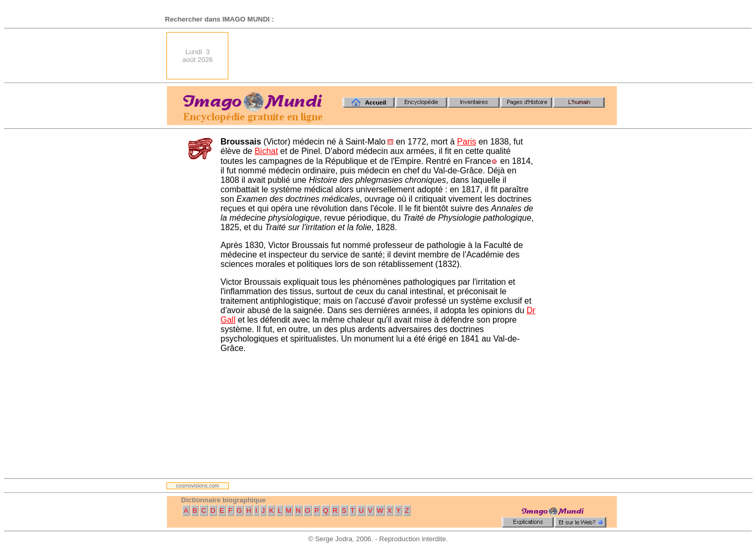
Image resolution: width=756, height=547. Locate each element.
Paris (466, 142)
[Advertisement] (426, 56)
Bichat (266, 151)
